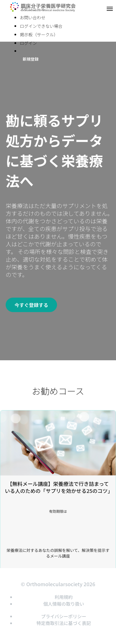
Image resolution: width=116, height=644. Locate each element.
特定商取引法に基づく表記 (64, 623)
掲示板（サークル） (39, 34)
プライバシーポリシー (64, 616)
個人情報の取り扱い (64, 604)
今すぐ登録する (31, 305)
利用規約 (64, 597)
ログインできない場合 (41, 26)
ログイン (28, 43)
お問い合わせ (33, 17)
